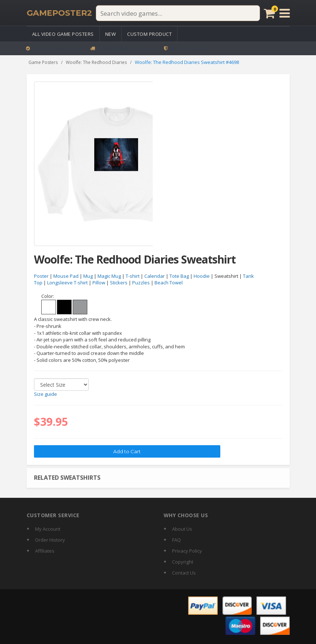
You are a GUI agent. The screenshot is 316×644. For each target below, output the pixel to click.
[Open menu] (285, 13)
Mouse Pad (66, 276)
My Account (48, 529)
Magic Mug (109, 276)
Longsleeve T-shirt (67, 283)
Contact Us (184, 573)
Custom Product (149, 34)
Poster (41, 276)
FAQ (176, 540)
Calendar (155, 276)
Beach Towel (169, 283)
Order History (50, 540)
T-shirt (133, 276)
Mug (88, 276)
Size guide (45, 394)
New (111, 34)
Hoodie (202, 276)
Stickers (119, 283)
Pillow (99, 283)
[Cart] (269, 13)
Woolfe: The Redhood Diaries (96, 62)
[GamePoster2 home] (59, 13)
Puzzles (141, 283)
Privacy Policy (187, 551)
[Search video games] (178, 13)
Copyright (183, 562)
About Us (182, 529)
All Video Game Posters (63, 34)
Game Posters (43, 62)
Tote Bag (179, 276)
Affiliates (45, 551)
